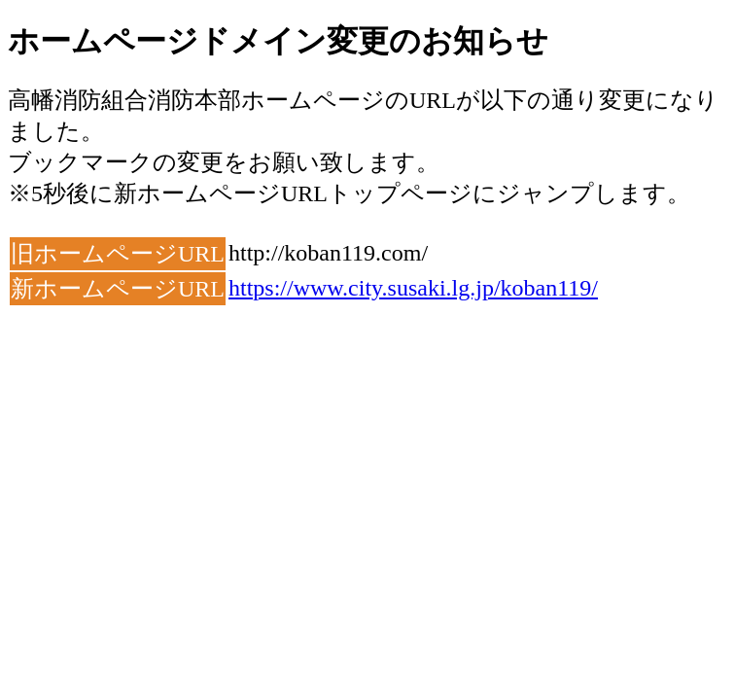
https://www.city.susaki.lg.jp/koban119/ (413, 288)
